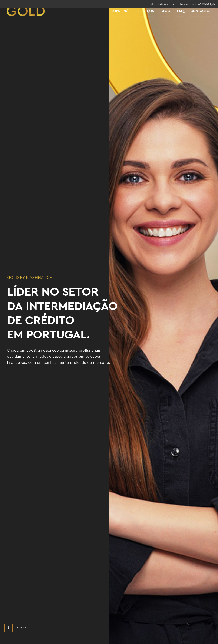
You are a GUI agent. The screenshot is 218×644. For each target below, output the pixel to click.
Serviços (149, 19)
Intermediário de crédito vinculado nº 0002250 (182, 4)
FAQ (184, 19)
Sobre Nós (124, 19)
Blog (169, 19)
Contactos (204, 19)
